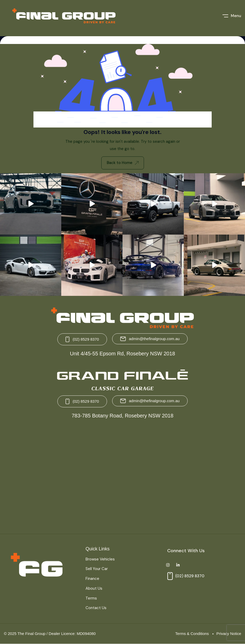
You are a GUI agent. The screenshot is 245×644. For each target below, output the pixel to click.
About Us (94, 588)
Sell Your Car (97, 569)
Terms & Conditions (192, 634)
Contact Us (96, 608)
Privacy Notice (229, 634)
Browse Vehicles (100, 559)
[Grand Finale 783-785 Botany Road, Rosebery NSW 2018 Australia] (183, 477)
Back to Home (123, 163)
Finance (92, 579)
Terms (91, 598)
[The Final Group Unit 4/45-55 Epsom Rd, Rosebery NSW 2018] (62, 477)
